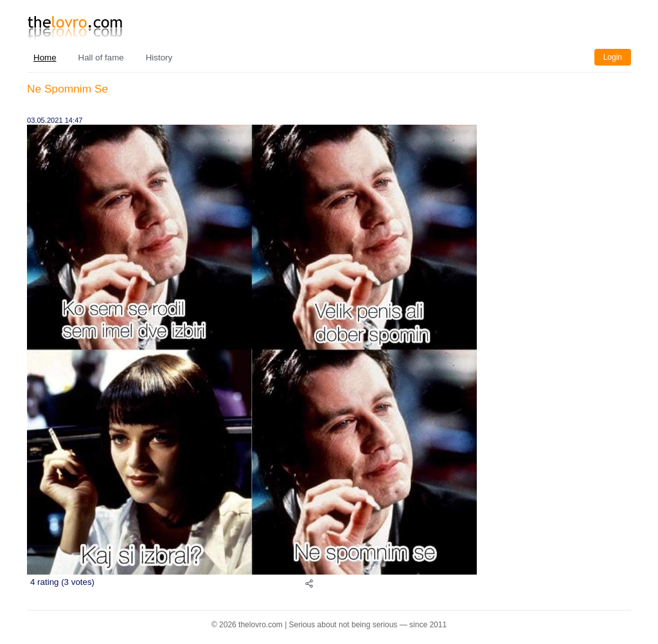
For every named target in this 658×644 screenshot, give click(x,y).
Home (45, 58)
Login (613, 57)
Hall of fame (101, 58)
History (159, 58)
